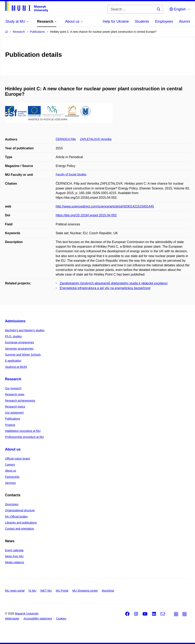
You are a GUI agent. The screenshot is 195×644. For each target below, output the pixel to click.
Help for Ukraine (116, 21)
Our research (13, 388)
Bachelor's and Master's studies (25, 330)
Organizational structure (20, 510)
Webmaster (12, 619)
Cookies (61, 619)
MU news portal (15, 591)
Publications (13, 419)
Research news (15, 394)
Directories (12, 504)
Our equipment (14, 413)
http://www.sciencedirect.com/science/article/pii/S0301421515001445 (105, 206)
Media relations (15, 562)
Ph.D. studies (13, 336)
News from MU (14, 556)
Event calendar (14, 550)
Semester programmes (19, 349)
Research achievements (20, 401)
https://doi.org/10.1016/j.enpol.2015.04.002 (86, 215)
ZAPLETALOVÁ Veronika (96, 139)
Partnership (12, 477)
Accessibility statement (38, 619)
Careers (10, 465)
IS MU (32, 591)
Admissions (15, 321)
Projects (10, 425)
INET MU (46, 591)
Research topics (15, 407)
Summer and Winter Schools (23, 355)
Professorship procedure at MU (24, 437)
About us (13, 449)
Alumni (184, 21)
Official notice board (17, 459)
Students (142, 21)
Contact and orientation (20, 529)
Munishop (108, 591)
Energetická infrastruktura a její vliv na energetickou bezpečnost (105, 288)
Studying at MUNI (16, 367)
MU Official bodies (16, 517)
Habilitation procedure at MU (23, 431)
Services (10, 483)
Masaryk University (27, 613)
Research (13, 379)
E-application (13, 361)
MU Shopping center (85, 591)
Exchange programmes (20, 342)
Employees (164, 21)
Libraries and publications (21, 523)
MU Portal (62, 591)
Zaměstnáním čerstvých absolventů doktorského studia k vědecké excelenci (114, 283)
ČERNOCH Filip (66, 139)
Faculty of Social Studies (71, 174)
